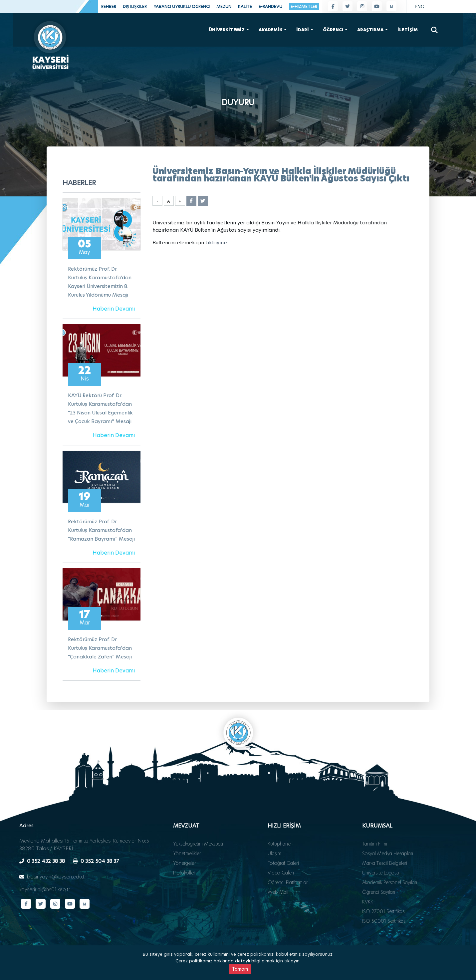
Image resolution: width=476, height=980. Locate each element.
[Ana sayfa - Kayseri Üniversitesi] (50, 43)
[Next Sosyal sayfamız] (391, 6)
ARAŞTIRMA (371, 29)
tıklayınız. (217, 243)
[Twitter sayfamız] (348, 6)
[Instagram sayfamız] (362, 6)
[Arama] (434, 29)
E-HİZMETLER (304, 6)
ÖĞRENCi (334, 29)
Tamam (240, 969)
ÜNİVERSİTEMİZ (227, 29)
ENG (419, 7)
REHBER (109, 6)
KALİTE (245, 6)
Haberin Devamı (114, 309)
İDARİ (303, 29)
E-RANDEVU (270, 6)
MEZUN (224, 6)
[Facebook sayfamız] (333, 6)
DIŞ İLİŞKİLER (135, 6)
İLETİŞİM (408, 29)
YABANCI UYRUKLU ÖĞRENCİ (182, 6)
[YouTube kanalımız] (377, 6)
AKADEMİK (271, 29)
